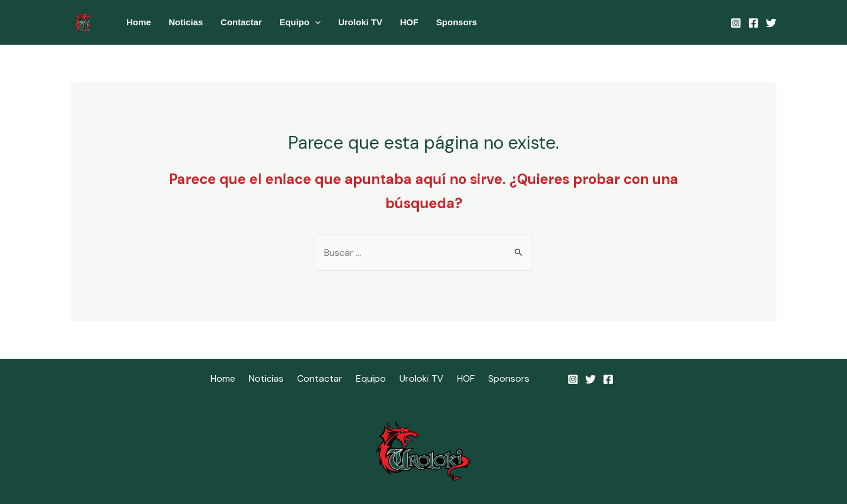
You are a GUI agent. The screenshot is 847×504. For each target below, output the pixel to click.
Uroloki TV (360, 22)
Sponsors (457, 22)
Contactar (241, 22)
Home (139, 22)
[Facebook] (753, 23)
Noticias (186, 22)
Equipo (300, 22)
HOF (409, 22)
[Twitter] (771, 23)
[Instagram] (736, 23)
